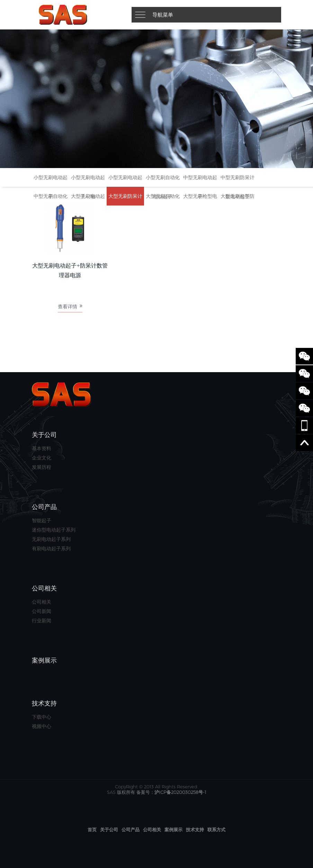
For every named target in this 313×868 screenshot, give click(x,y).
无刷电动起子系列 (51, 539)
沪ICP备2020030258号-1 (180, 792)
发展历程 (42, 467)
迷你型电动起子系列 (54, 530)
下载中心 (42, 717)
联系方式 (216, 830)
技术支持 (195, 830)
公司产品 (131, 830)
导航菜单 (163, 15)
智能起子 (42, 520)
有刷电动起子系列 (51, 549)
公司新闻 (42, 611)
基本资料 (42, 448)
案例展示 (173, 830)
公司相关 (42, 602)
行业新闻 (42, 621)
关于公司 (109, 830)
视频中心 (42, 726)
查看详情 (70, 308)
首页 (92, 830)
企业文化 (42, 458)
